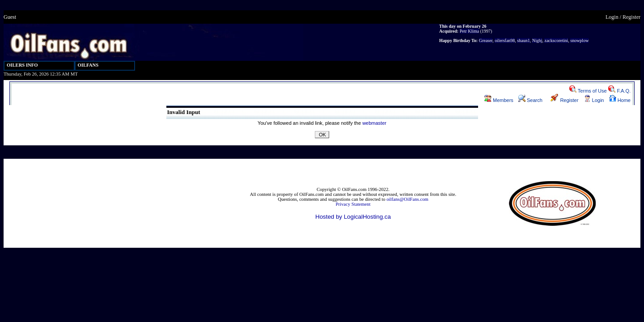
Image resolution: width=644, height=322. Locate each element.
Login (612, 17)
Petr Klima (470, 31)
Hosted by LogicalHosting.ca (353, 217)
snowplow (579, 40)
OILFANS (88, 65)
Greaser (486, 40)
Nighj (537, 40)
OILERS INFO (22, 65)
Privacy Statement (353, 204)
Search (530, 100)
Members (499, 100)
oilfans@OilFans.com (407, 199)
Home (620, 100)
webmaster (374, 123)
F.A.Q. (619, 91)
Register (631, 17)
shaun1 (523, 40)
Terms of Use (588, 91)
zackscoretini (556, 40)
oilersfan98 (505, 40)
